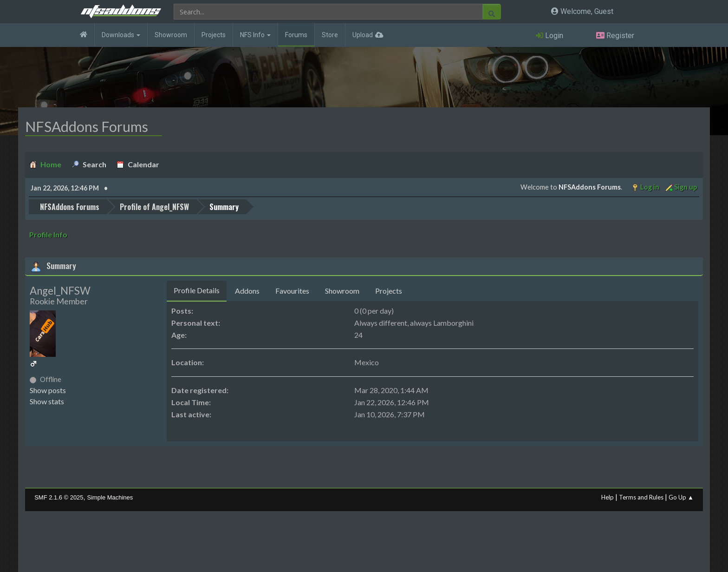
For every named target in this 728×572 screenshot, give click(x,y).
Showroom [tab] (342, 291)
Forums (296, 35)
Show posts (48, 390)
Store (330, 35)
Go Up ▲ (681, 497)
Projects (214, 35)
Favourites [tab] (292, 291)
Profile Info (48, 234)
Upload (363, 35)
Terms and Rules (641, 497)
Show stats (47, 401)
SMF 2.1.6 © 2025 (59, 497)
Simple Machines (110, 497)
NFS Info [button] (255, 35)
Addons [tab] (247, 291)
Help (608, 497)
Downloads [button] (121, 35)
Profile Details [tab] (197, 290)
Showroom (171, 35)
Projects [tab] (389, 291)
